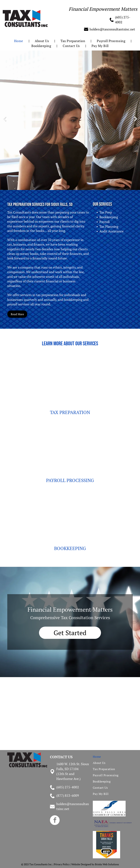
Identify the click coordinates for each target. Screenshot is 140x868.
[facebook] (55, 821)
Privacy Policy (62, 864)
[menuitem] (19, 41)
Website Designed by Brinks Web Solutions (95, 864)
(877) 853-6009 (68, 795)
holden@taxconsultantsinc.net (112, 29)
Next (136, 121)
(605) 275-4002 (68, 787)
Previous (4, 121)
